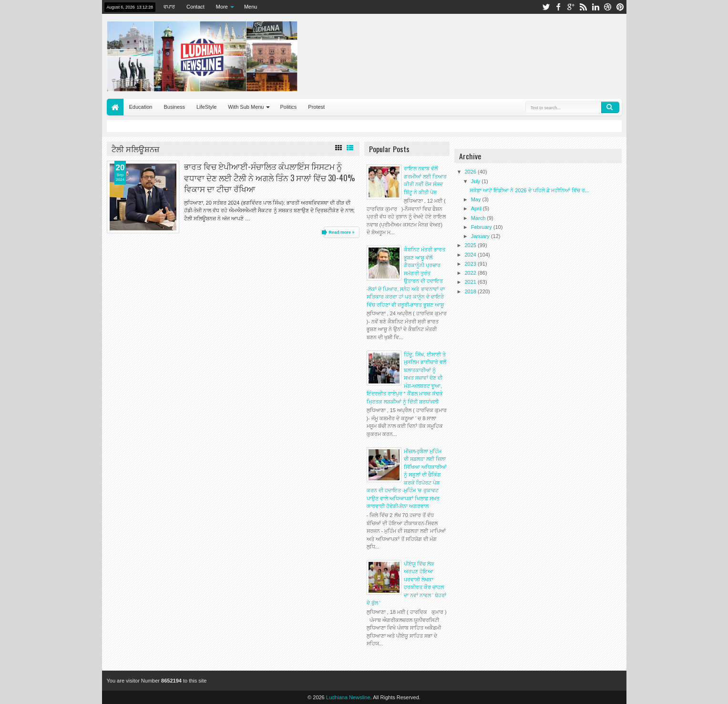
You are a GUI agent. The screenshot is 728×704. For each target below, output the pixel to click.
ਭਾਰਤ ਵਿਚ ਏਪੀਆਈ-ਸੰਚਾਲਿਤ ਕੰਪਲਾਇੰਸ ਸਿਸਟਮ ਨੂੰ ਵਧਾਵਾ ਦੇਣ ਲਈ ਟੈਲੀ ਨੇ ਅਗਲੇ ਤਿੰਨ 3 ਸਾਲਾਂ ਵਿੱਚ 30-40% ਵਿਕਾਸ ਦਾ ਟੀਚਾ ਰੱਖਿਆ (269, 177)
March (479, 218)
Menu (251, 7)
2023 (472, 264)
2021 (472, 282)
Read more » (341, 232)
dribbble (608, 7)
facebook (558, 7)
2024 (472, 255)
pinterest (620, 7)
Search (610, 107)
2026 (472, 172)
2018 (472, 291)
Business (174, 107)
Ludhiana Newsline (348, 697)
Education (141, 107)
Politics (288, 107)
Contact (195, 7)
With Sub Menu (246, 107)
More (222, 7)
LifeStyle (206, 107)
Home (115, 107)
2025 (472, 245)
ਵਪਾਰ (169, 7)
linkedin (595, 7)
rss (583, 7)
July (477, 181)
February (482, 227)
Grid (338, 148)
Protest (316, 107)
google (571, 7)
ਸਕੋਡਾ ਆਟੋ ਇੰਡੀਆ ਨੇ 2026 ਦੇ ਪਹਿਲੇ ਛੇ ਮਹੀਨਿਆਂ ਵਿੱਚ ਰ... (529, 190)
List (350, 148)
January (481, 236)
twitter (546, 7)
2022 (472, 273)
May (477, 199)
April (477, 208)
